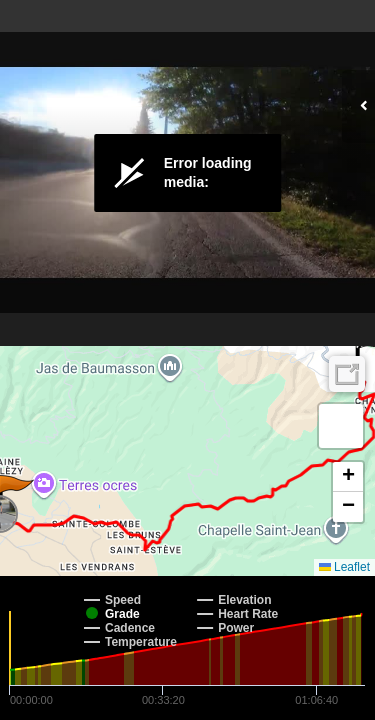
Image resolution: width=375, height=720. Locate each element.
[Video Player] (187, 173)
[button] (341, 426)
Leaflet (344, 567)
